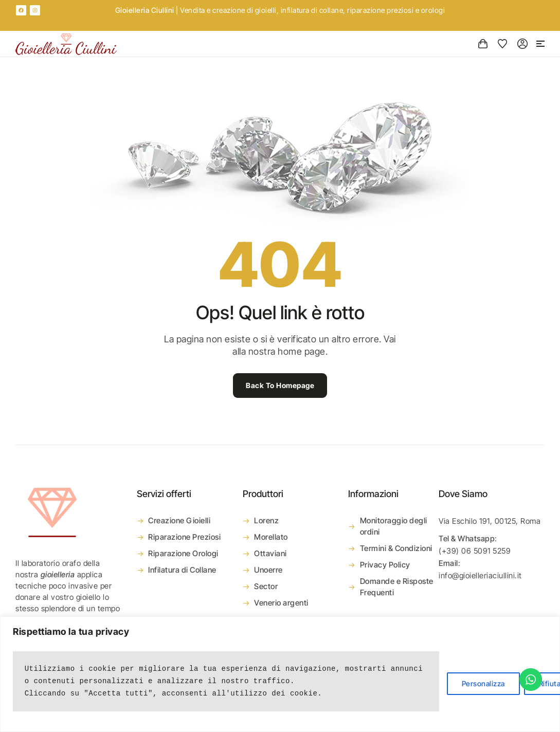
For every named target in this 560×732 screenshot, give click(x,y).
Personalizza (483, 683)
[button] (540, 44)
